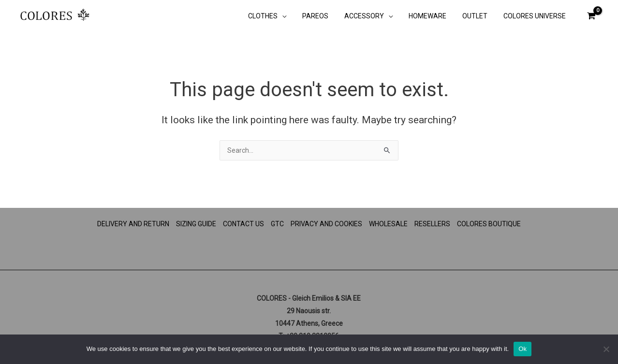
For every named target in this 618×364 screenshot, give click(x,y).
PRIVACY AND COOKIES (326, 224)
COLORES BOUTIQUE (489, 224)
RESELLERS (432, 224)
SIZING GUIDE (196, 224)
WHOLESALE (388, 224)
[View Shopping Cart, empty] (591, 16)
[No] (606, 349)
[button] (295, 17)
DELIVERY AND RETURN (133, 224)
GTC (277, 224)
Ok (522, 349)
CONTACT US (243, 224)
